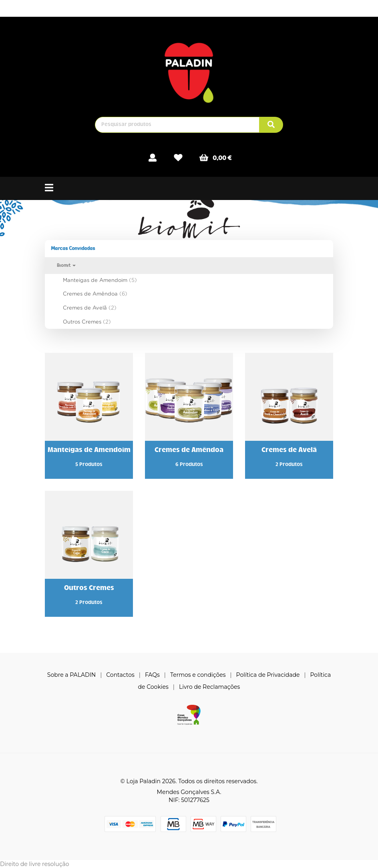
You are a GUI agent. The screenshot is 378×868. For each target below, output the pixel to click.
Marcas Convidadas (73, 248)
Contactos (120, 675)
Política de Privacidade (268, 675)
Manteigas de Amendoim (100, 280)
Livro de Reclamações (209, 687)
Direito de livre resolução (35, 864)
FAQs (152, 675)
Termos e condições (198, 675)
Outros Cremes (87, 322)
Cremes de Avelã (90, 308)
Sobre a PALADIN (71, 675)
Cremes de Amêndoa (95, 294)
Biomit (66, 265)
